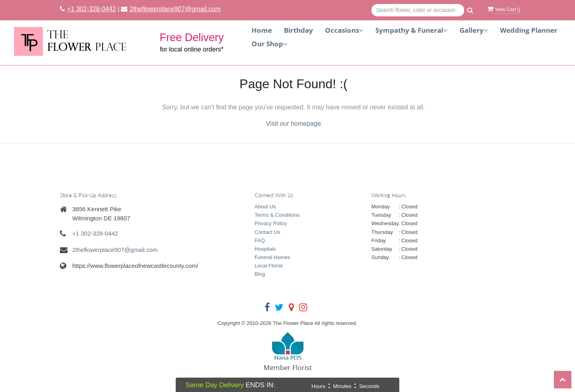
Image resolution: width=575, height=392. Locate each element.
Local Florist (269, 266)
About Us (265, 207)
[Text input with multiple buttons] (418, 10)
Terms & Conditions (277, 215)
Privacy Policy (271, 223)
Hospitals (265, 249)
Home (262, 30)
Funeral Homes (273, 257)
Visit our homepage (293, 124)
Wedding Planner (529, 30)
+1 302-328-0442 (91, 9)
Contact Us (268, 232)
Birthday (298, 30)
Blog (260, 274)
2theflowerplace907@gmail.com (175, 9)
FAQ (260, 241)
